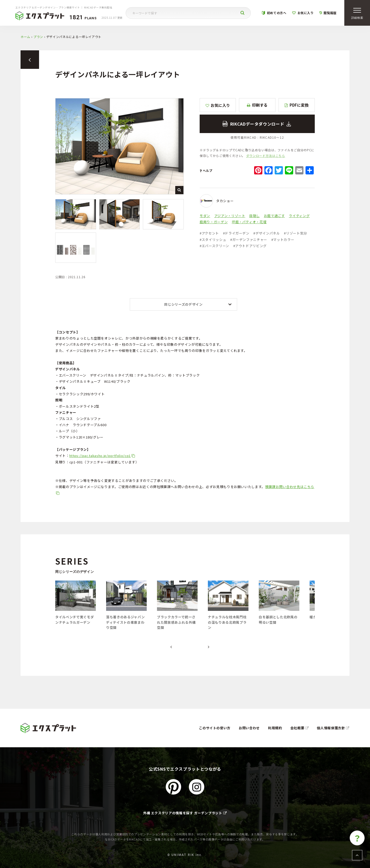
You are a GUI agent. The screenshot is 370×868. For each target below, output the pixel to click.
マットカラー (283, 240)
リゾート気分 (295, 233)
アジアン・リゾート (230, 216)
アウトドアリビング (250, 246)
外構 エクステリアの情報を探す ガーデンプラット (185, 813)
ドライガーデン (236, 233)
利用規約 (275, 728)
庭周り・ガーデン (214, 222)
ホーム (25, 37)
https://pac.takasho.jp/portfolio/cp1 (100, 456)
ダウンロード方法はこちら (266, 156)
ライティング (299, 216)
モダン (205, 216)
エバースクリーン (214, 246)
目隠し (255, 216)
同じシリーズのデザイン (183, 304)
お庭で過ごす (274, 216)
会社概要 (300, 728)
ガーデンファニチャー (249, 240)
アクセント (209, 233)
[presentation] (171, 647)
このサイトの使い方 (215, 728)
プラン (38, 37)
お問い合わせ (249, 728)
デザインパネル (267, 233)
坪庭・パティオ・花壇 (249, 222)
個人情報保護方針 (333, 728)
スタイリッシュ (213, 240)
